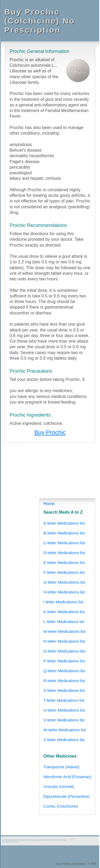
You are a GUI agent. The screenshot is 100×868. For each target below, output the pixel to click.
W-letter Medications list (65, 730)
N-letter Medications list (64, 641)
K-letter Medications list (64, 612)
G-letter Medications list (64, 582)
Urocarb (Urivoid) (59, 786)
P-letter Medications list (64, 661)
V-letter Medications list (64, 720)
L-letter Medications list (64, 622)
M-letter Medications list (65, 631)
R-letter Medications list (64, 681)
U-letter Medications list (64, 710)
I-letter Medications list (63, 602)
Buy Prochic (50, 432)
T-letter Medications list (64, 700)
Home (49, 504)
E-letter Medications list (64, 562)
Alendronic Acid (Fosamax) (67, 777)
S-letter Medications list (64, 690)
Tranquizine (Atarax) (61, 767)
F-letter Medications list (64, 572)
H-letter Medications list (64, 592)
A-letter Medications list (64, 523)
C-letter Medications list (64, 543)
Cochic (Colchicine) (61, 806)
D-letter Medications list (64, 553)
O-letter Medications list (64, 651)
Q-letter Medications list (64, 671)
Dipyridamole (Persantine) (67, 796)
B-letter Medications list (64, 533)
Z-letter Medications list (64, 740)
